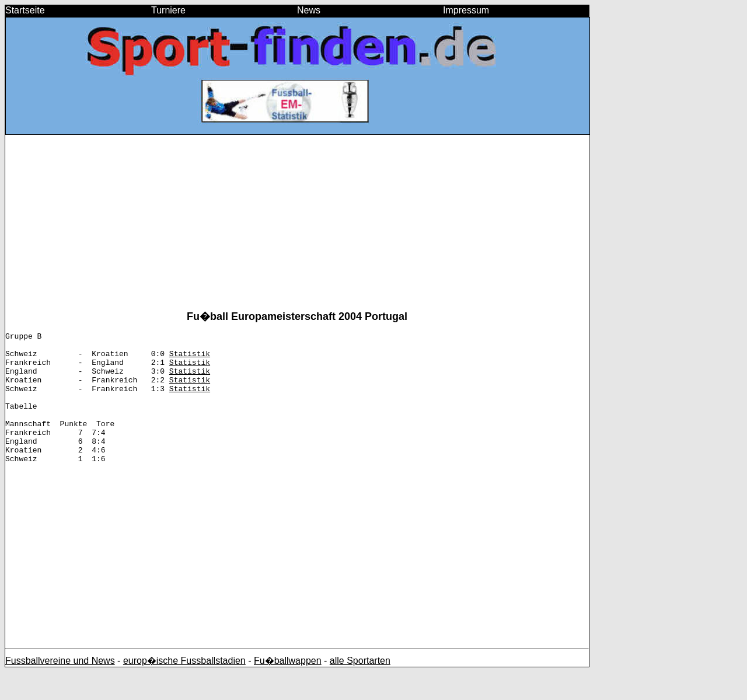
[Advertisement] (297, 227)
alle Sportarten (360, 689)
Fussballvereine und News (60, 689)
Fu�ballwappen (288, 689)
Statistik (190, 358)
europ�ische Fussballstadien (184, 689)
